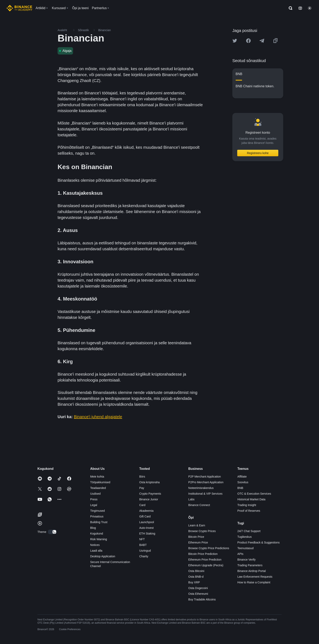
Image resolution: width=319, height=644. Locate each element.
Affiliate (242, 477)
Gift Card (145, 516)
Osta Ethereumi (198, 594)
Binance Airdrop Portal (252, 571)
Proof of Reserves (249, 511)
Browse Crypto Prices (202, 531)
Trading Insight (247, 505)
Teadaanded (98, 488)
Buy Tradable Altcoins (202, 599)
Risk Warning (99, 539)
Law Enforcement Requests (255, 577)
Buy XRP (194, 582)
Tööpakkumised (100, 482)
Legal (94, 505)
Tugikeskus (245, 537)
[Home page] (19, 8)
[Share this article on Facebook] (248, 41)
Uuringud (145, 551)
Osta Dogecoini (198, 588)
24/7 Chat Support (249, 531)
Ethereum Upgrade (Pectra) (206, 565)
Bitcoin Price (196, 537)
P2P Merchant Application (205, 477)
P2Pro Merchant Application (206, 482)
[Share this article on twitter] (235, 41)
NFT (142, 539)
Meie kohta (97, 477)
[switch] (52, 532)
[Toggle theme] (310, 8)
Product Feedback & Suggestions (259, 542)
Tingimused (97, 511)
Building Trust (99, 522)
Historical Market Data (251, 499)
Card (142, 505)
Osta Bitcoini (196, 571)
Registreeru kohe (258, 153)
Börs (142, 477)
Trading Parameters (250, 565)
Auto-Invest (146, 528)
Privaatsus (97, 516)
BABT (143, 545)
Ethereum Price (198, 542)
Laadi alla (96, 551)
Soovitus (243, 482)
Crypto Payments (150, 494)
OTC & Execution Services (254, 494)
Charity (144, 556)
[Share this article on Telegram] (262, 41)
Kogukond (97, 534)
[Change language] (300, 8)
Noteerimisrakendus (201, 488)
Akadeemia (146, 511)
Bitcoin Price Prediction (203, 554)
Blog (93, 528)
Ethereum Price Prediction (205, 560)
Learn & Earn (197, 525)
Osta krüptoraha (149, 482)
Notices (95, 545)
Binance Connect (199, 505)
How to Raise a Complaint (254, 582)
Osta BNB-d (196, 577)
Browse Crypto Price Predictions (209, 548)
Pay (142, 488)
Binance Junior (149, 499)
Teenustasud (245, 548)
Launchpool (146, 522)
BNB (240, 488)
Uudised (95, 494)
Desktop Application (103, 556)
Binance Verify (247, 560)
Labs (191, 499)
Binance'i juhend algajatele (98, 417)
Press (94, 499)
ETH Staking (147, 534)
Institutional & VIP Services (205, 494)
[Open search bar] (289, 8)
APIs (240, 554)
